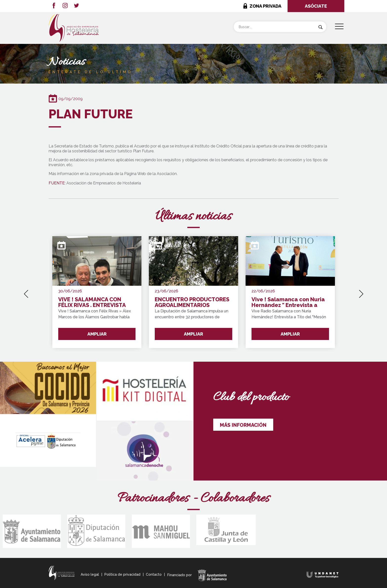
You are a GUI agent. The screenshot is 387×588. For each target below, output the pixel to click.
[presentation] (26, 292)
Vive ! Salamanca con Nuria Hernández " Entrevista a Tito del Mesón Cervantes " (288, 302)
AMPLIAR (97, 334)
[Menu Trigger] (339, 27)
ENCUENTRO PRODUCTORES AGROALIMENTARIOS (192, 302)
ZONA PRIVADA (265, 6)
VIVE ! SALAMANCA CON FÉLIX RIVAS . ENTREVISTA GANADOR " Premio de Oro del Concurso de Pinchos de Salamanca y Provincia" (95, 302)
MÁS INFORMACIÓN (243, 425)
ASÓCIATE (316, 6)
